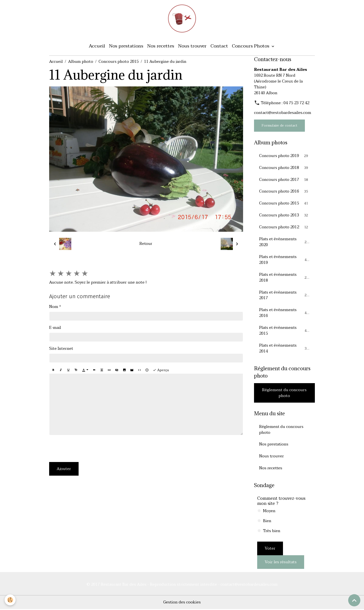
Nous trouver (192, 46)
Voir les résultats (281, 563)
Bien (267, 522)
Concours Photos (251, 46)
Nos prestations (126, 46)
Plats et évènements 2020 (285, 242)
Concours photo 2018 (285, 168)
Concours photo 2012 (285, 228)
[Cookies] (10, 600)
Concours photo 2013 (285, 216)
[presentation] (86, 449)
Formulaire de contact (279, 126)
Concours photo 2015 (119, 62)
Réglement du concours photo (284, 393)
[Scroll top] (354, 600)
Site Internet (61, 349)
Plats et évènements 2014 (285, 349)
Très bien (272, 532)
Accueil (97, 46)
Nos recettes (161, 46)
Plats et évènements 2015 (285, 331)
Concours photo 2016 (285, 192)
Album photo (81, 62)
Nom (54, 307)
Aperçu (161, 370)
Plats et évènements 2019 (285, 260)
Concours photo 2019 (285, 156)
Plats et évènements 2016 (285, 314)
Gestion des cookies (182, 603)
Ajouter (64, 469)
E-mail (55, 328)
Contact (219, 46)
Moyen (269, 512)
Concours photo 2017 (285, 180)
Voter (270, 549)
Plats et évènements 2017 (285, 296)
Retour (146, 244)
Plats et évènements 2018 (285, 278)
